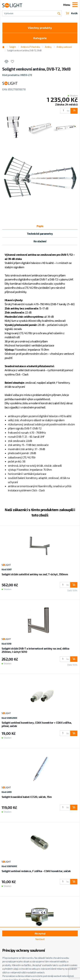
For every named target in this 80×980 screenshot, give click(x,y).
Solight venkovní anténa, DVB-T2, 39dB (24, 50)
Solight (12, 47)
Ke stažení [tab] (40, 241)
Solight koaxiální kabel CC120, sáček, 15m (27, 797)
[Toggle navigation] (75, 5)
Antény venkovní (64, 47)
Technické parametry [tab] (40, 234)
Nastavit (40, 939)
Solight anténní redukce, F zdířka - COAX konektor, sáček (36, 871)
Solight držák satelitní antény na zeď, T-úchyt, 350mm (35, 574)
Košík (72, 13)
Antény (48, 47)
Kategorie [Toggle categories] (40, 38)
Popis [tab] (40, 226)
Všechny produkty (40, 28)
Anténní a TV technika (30, 47)
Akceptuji (40, 933)
